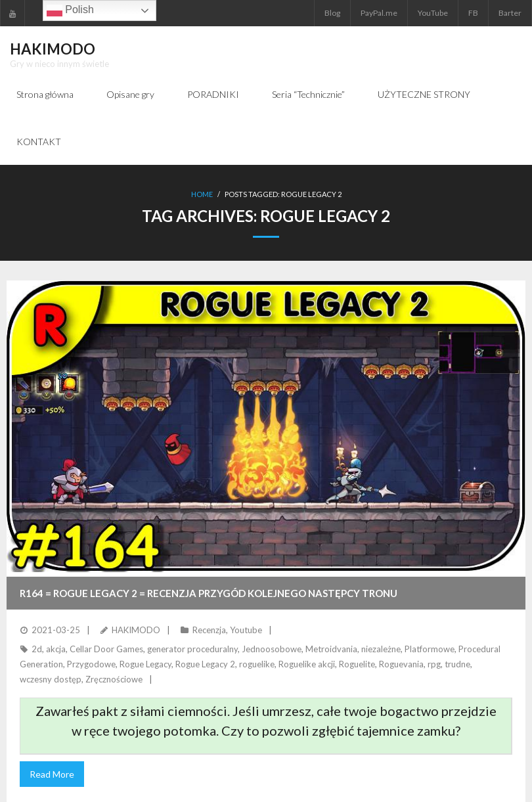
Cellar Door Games (106, 649)
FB (473, 13)
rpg (434, 664)
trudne (457, 664)
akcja (56, 649)
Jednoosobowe (272, 649)
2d (37, 649)
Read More (52, 774)
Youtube (246, 630)
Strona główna (45, 94)
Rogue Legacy (145, 664)
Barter (510, 13)
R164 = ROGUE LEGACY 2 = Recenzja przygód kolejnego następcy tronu (209, 593)
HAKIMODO (136, 630)
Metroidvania (331, 649)
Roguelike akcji (307, 664)
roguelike (257, 664)
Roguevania (401, 664)
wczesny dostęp (51, 679)
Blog (332, 13)
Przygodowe (91, 664)
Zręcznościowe (114, 679)
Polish (70, 11)
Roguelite (357, 664)
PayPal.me (379, 13)
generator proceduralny (192, 649)
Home (202, 194)
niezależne (381, 649)
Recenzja (209, 630)
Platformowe (430, 649)
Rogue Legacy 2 (205, 664)
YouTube (433, 13)
